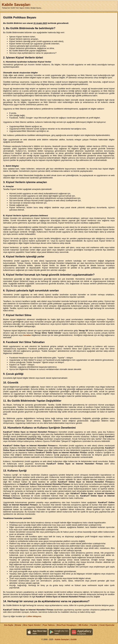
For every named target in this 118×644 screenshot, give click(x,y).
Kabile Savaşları (16, 5)
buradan (27, 335)
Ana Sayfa (9, 625)
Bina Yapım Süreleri (32, 625)
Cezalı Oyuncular (107, 625)
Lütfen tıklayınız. (34, 616)
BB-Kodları (84, 625)
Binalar (18, 625)
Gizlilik (74, 640)
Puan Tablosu (49, 625)
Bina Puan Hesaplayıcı (67, 625)
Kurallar (94, 625)
